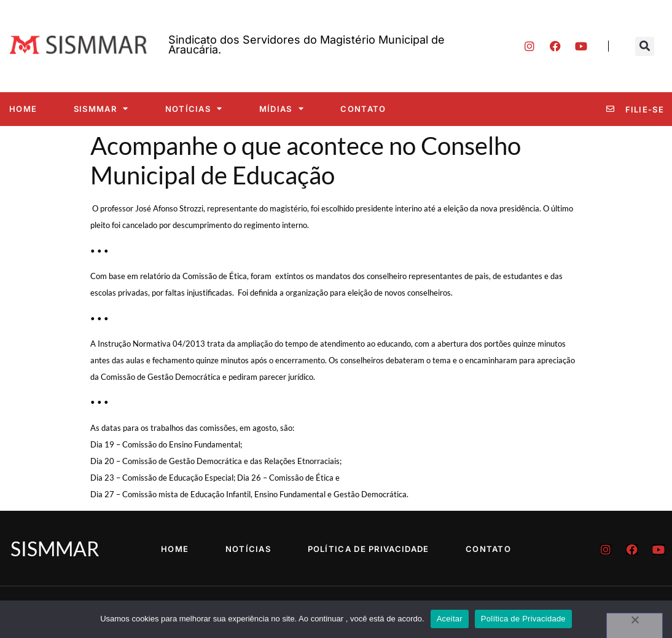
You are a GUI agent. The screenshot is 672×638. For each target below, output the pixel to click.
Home (23, 109)
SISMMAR (101, 108)
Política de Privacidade (369, 549)
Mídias (282, 108)
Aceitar (450, 619)
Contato (363, 109)
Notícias (194, 108)
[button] (645, 46)
